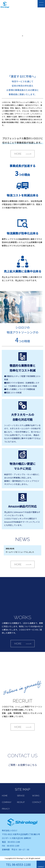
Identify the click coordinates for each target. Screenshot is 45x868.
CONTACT (37, 802)
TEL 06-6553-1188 (18, 864)
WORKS (36, 796)
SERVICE (21, 796)
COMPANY (7, 802)
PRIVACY (6, 809)
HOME (5, 796)
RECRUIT (21, 802)
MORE (18, 154)
